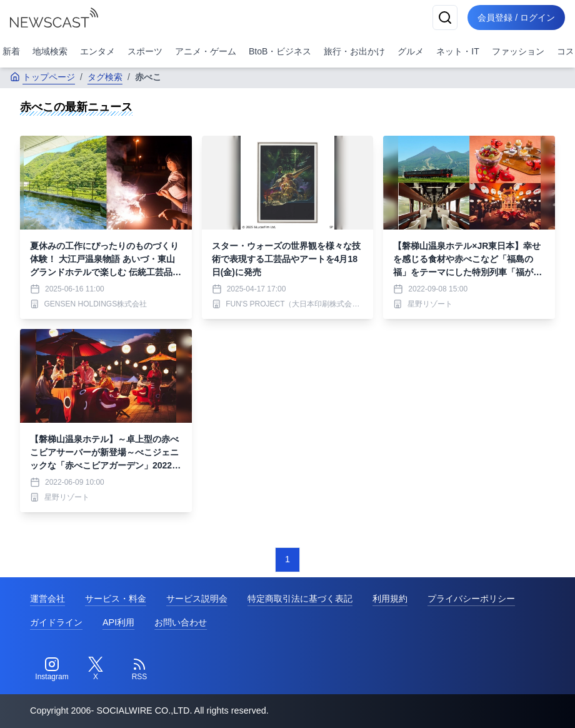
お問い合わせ (181, 622)
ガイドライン (56, 622)
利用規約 (390, 599)
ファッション (518, 51)
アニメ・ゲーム (206, 51)
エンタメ (97, 51)
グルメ (411, 51)
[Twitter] (96, 669)
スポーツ (145, 51)
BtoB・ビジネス (280, 51)
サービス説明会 (197, 599)
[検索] (445, 18)
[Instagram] (52, 669)
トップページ (42, 77)
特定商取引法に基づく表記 (300, 599)
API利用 (118, 622)
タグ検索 (105, 77)
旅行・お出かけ (354, 51)
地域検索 (50, 51)
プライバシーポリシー (471, 599)
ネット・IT (457, 51)
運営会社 (47, 599)
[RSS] (139, 669)
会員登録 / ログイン (516, 18)
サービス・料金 (116, 599)
